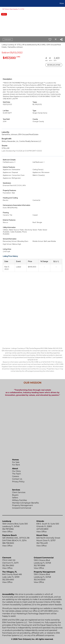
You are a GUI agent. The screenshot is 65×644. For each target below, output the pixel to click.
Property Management (23, 505)
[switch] (50, 39)
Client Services (19, 492)
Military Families (19, 500)
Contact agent (8, 39)
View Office (7, 532)
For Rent (16, 465)
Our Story (17, 471)
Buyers (15, 495)
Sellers (15, 498)
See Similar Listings (54, 65)
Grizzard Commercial (22, 508)
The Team (17, 474)
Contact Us (17, 479)
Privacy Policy (18, 482)
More (62, 3)
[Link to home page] (2, 3)
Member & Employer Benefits (26, 503)
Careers (16, 476)
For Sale (16, 462)
